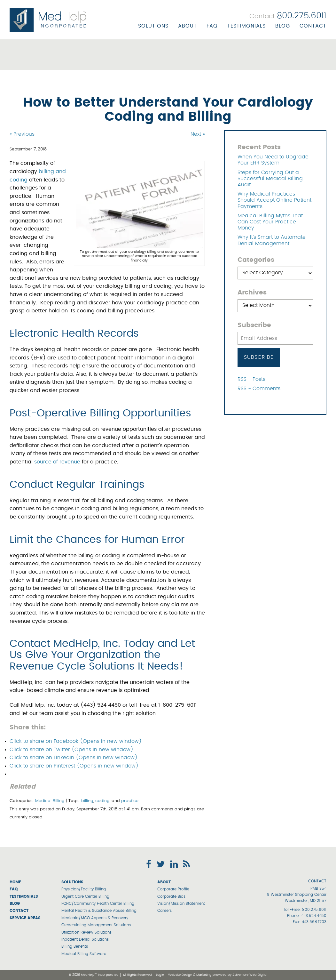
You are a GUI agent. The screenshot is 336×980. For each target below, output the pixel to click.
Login (160, 975)
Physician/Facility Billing (84, 889)
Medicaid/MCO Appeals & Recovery (95, 918)
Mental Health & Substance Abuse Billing (99, 911)
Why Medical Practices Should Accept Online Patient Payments (274, 200)
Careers (164, 911)
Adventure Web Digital (250, 975)
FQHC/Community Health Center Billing (98, 904)
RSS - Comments (259, 389)
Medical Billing (50, 801)
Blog (283, 26)
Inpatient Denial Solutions (85, 939)
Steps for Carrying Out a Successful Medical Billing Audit (270, 179)
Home (15, 882)
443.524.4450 (314, 916)
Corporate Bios (171, 896)
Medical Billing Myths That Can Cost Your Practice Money (270, 222)
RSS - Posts (251, 379)
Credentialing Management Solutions (96, 925)
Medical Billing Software (84, 954)
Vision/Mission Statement (181, 904)
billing (87, 801)
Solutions (153, 26)
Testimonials (246, 26)
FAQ (212, 26)
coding (102, 801)
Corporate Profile (173, 889)
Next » (198, 134)
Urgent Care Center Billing (85, 896)
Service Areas (25, 918)
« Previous (22, 134)
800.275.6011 (314, 910)
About (188, 26)
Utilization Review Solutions (86, 932)
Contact (313, 26)
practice (130, 801)
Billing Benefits (75, 946)
